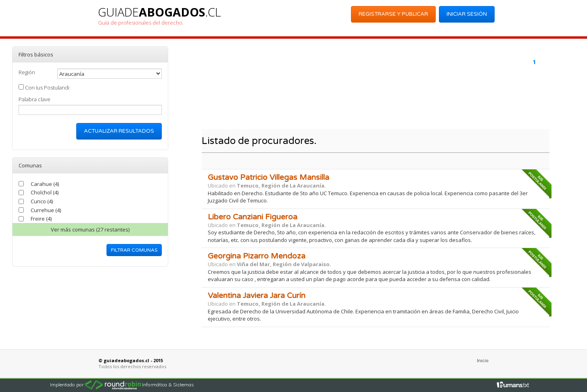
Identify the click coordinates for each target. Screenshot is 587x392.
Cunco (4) (42, 201)
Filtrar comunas (134, 250)
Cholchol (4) (45, 192)
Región (27, 72)
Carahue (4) (45, 184)
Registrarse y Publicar (393, 14)
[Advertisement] (374, 103)
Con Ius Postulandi (44, 88)
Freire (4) (41, 219)
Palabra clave (34, 99)
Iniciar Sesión (467, 14)
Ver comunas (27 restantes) (90, 229)
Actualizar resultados (119, 131)
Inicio (483, 360)
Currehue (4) (46, 210)
